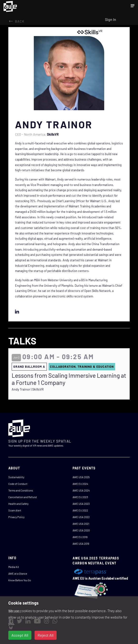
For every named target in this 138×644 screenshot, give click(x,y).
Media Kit (14, 567)
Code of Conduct (18, 484)
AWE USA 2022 (81, 517)
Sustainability (16, 477)
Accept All (20, 635)
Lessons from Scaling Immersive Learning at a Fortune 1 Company (69, 379)
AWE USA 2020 (81, 530)
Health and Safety (18, 504)
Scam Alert (15, 510)
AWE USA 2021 (81, 524)
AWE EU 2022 (80, 510)
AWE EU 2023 (80, 497)
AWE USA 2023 (81, 504)
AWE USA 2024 (81, 490)
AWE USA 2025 (81, 477)
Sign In (111, 19)
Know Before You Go (20, 580)
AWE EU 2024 (80, 484)
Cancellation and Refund (22, 497)
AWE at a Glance (18, 574)
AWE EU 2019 (80, 537)
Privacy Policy (16, 517)
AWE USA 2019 (81, 544)
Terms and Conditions (21, 490)
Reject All (46, 635)
